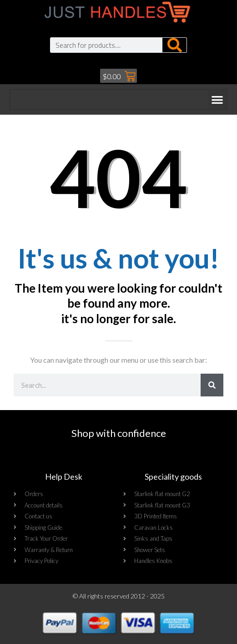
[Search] (174, 45)
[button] (218, 99)
